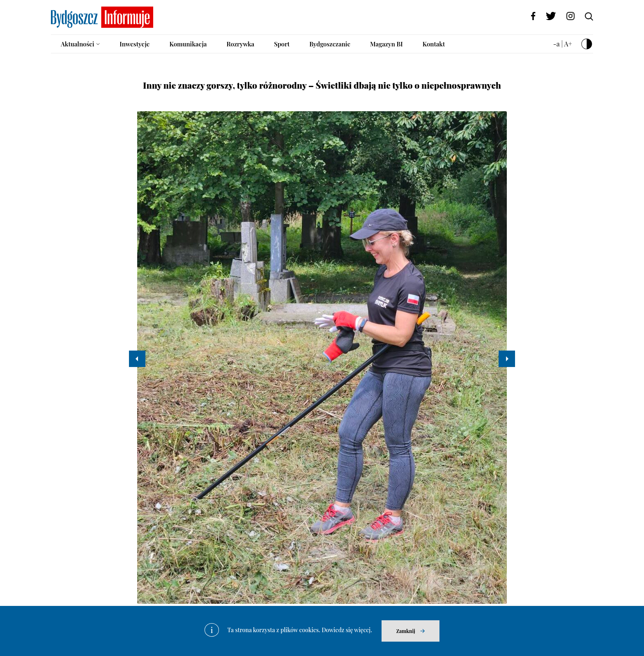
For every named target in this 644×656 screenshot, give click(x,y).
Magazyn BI (386, 44)
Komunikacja (188, 44)
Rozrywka (240, 44)
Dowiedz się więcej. (347, 630)
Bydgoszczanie (330, 44)
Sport (282, 44)
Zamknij (406, 631)
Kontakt (434, 44)
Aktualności (77, 44)
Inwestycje (135, 44)
